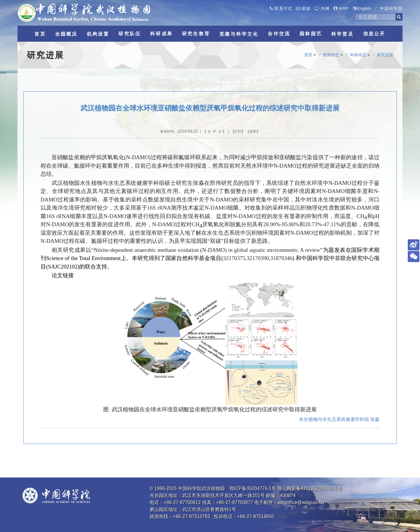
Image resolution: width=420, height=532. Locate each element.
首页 (308, 55)
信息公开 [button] (374, 34)
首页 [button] (40, 34)
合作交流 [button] (279, 34)
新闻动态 (331, 55)
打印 (238, 131)
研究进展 (385, 55)
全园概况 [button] (66, 34)
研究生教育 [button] (196, 34)
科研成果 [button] (161, 34)
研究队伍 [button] (130, 34)
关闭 (253, 131)
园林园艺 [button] (311, 34)
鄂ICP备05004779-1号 (253, 488)
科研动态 (358, 55)
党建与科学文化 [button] (239, 34)
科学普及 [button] (343, 34)
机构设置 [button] (98, 34)
